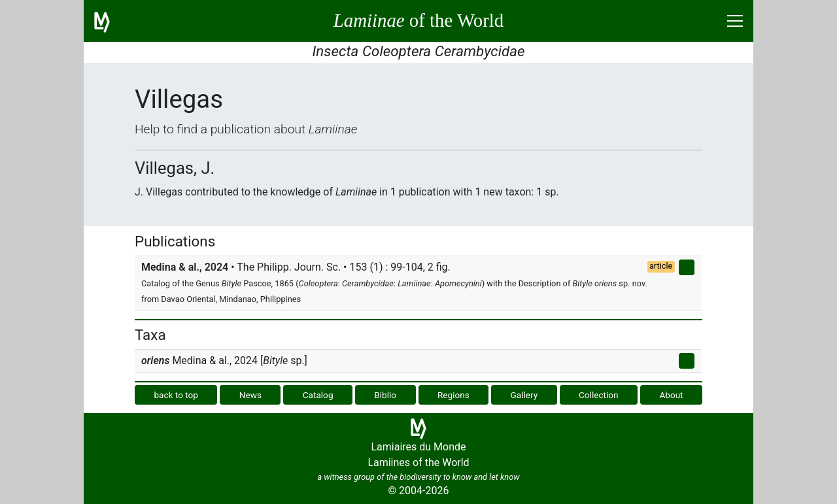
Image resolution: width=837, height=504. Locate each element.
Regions (453, 395)
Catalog (318, 395)
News (250, 395)
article (661, 266)
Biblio (385, 395)
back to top (176, 395)
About (671, 395)
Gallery (524, 395)
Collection (599, 395)
